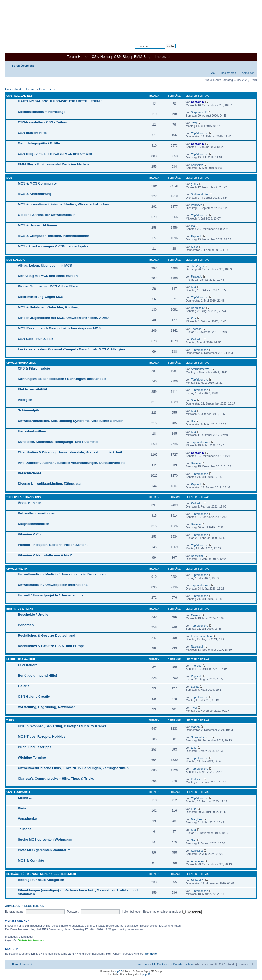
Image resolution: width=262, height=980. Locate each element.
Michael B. (198, 880)
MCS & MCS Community (37, 183)
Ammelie (151, 954)
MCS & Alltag (16, 260)
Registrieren (228, 73)
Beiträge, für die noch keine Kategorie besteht (41, 874)
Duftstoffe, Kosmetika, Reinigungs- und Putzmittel (58, 442)
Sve (194, 400)
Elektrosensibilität (32, 389)
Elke (194, 748)
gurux (195, 184)
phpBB (118, 971)
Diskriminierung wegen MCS (41, 297)
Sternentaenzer (201, 369)
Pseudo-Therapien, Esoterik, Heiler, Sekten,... (54, 545)
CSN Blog (122, 57)
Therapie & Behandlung (24, 497)
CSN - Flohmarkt (18, 792)
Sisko (195, 247)
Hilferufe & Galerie (21, 659)
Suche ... (25, 798)
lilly (193, 421)
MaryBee (197, 819)
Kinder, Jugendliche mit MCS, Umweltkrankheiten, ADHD (63, 318)
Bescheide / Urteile (33, 614)
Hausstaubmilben (32, 431)
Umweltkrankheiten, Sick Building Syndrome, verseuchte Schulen (71, 421)
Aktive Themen (48, 89)
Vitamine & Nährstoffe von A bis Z (45, 555)
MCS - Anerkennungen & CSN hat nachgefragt (55, 246)
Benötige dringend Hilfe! (37, 676)
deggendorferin (201, 442)
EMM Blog (142, 57)
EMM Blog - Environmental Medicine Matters (53, 164)
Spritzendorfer (200, 194)
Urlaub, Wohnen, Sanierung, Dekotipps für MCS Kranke (62, 726)
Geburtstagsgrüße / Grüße (39, 143)
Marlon (195, 727)
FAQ (212, 73)
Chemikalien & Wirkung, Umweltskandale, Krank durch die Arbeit (70, 452)
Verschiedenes (30, 473)
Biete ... (24, 808)
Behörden (26, 625)
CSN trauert (27, 665)
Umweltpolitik (17, 569)
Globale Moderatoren (31, 940)
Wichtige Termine (32, 758)
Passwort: (73, 912)
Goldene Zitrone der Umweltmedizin (47, 215)
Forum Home (77, 57)
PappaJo (197, 205)
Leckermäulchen (201, 636)
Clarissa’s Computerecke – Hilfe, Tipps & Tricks (56, 779)
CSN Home (101, 57)
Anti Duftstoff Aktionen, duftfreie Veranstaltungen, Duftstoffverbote (72, 463)
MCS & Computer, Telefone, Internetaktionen (53, 236)
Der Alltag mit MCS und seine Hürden (48, 276)
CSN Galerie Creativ (34, 696)
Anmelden (248, 73)
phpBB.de (148, 974)
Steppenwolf (199, 112)
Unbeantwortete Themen (21, 89)
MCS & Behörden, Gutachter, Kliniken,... (50, 307)
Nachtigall (197, 556)
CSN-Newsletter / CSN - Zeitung (43, 122)
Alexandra (198, 861)
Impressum (164, 57)
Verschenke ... (29, 819)
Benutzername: (15, 912)
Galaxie (196, 463)
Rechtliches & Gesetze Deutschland (47, 635)
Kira (194, 287)
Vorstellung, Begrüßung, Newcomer (46, 707)
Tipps (10, 720)
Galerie (24, 686)
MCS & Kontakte (31, 861)
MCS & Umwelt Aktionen (37, 225)
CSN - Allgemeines (19, 96)
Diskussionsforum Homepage (42, 112)
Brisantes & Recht (20, 609)
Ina (193, 226)
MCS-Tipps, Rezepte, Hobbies (42, 737)
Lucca (195, 687)
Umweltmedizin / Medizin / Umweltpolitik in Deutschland (63, 574)
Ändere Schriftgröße (251, 65)
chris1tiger (198, 266)
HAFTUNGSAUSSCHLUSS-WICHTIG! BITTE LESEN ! (60, 101)
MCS (9, 178)
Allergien (25, 400)
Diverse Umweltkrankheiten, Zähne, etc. (50, 484)
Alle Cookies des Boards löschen (172, 964)
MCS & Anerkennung (35, 194)
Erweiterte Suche (165, 50)
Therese (196, 329)
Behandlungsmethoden (37, 513)
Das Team (143, 964)
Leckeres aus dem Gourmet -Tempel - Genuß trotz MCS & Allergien (71, 349)
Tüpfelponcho (200, 133)
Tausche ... (26, 829)
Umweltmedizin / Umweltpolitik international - (54, 585)
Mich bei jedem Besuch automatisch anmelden (155, 912)
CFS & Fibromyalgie (34, 368)
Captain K (198, 102)
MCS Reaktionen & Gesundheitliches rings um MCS (59, 328)
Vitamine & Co (29, 534)
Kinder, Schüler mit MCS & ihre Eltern (48, 286)
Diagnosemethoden (34, 524)
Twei (194, 123)
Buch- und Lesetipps (35, 747)
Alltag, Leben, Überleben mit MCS (45, 265)
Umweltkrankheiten (21, 363)
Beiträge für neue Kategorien (41, 880)
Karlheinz (197, 165)
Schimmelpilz (29, 410)
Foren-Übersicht (23, 66)
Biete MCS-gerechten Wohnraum (44, 850)
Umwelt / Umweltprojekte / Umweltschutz (51, 595)
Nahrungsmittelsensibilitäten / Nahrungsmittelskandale (62, 379)
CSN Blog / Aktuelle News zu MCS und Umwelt (55, 154)
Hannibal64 (198, 308)
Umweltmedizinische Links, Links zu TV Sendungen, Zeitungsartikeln (73, 768)
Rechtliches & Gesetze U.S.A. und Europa (51, 646)
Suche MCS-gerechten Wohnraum (45, 840)
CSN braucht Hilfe (32, 133)
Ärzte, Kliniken (30, 503)
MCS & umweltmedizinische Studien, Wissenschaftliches (63, 204)
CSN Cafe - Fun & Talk (36, 339)
